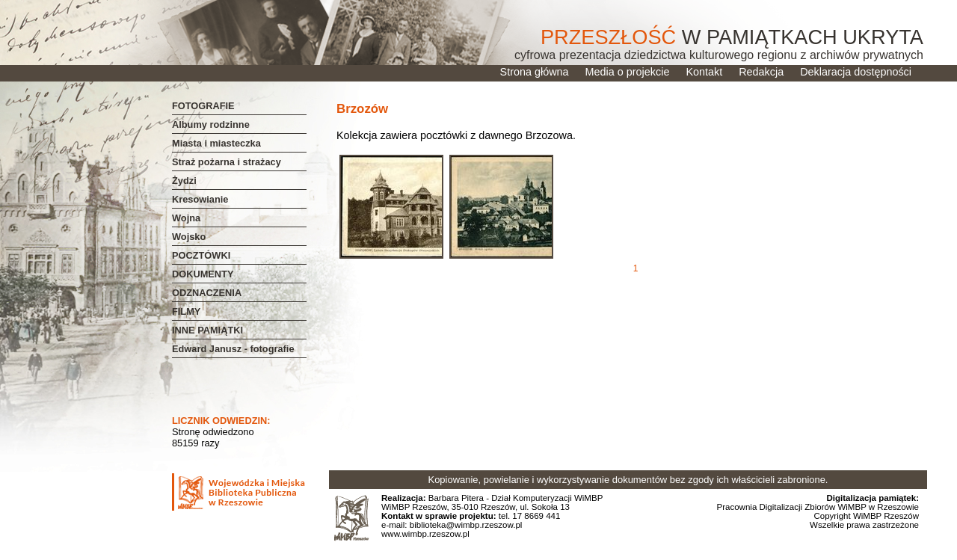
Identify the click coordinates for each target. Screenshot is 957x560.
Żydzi (184, 181)
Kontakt (704, 72)
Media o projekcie (628, 72)
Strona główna (535, 72)
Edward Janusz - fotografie (233, 349)
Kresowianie (200, 199)
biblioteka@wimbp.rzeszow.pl (465, 525)
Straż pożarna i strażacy (227, 162)
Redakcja (761, 72)
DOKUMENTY (203, 274)
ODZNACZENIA (207, 293)
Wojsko (189, 237)
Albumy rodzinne (211, 124)
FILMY (186, 311)
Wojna (186, 218)
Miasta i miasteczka (216, 143)
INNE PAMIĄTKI (207, 330)
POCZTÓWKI (201, 255)
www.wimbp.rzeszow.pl (425, 534)
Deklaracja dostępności (856, 72)
